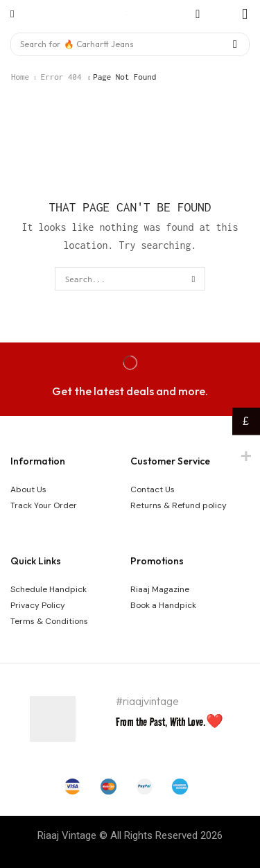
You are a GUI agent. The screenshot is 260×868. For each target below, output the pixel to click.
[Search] (235, 44)
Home (20, 77)
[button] (12, 14)
